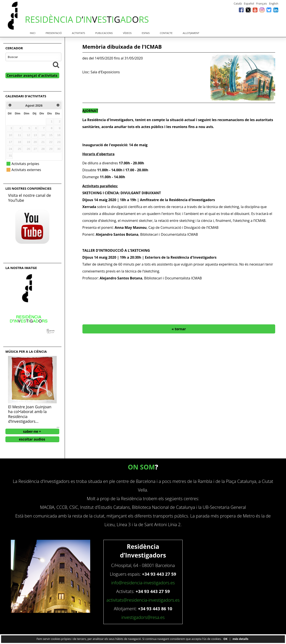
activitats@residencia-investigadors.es (143, 600)
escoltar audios (32, 439)
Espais (146, 33)
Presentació (54, 33)
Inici (33, 33)
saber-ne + (32, 431)
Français (261, 3)
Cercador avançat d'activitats (32, 75)
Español (249, 3)
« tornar (179, 329)
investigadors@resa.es (143, 617)
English (274, 3)
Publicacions (104, 33)
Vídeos (127, 33)
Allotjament (191, 33)
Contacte (166, 33)
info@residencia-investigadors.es (143, 583)
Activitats (79, 33)
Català (238, 3)
